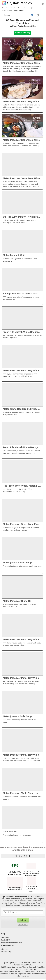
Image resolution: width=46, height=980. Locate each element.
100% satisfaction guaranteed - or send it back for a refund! (31, 888)
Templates (14, 8)
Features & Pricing (23, 33)
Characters (27, 8)
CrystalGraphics (17, 3)
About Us (5, 949)
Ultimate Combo (6, 8)
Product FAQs (6, 940)
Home (3, 10)
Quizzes (33, 8)
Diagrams (20, 8)
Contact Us (5, 938)
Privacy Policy (23, 925)
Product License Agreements (12, 942)
